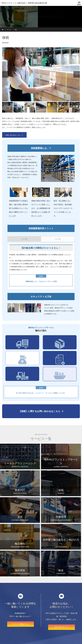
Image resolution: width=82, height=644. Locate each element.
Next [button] (77, 74)
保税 (22, 359)
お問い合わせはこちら (13, 135)
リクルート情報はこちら (20, 624)
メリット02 (58, 239)
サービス (9, 30)
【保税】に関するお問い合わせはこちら (40, 411)
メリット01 (24, 239)
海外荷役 (22, 375)
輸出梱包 (60, 343)
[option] (41, 74)
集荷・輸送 (22, 343)
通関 (60, 359)
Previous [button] (5, 74)
